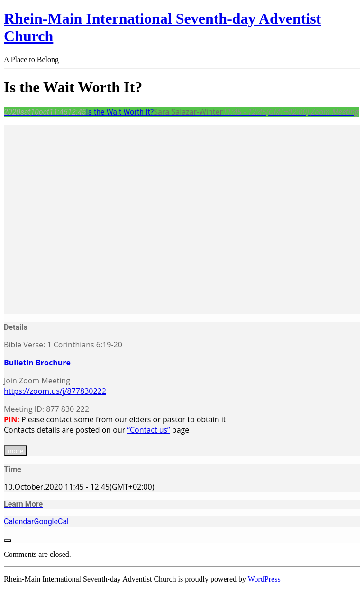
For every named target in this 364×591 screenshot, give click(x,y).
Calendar (19, 522)
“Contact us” (148, 430)
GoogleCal (51, 522)
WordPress (264, 579)
